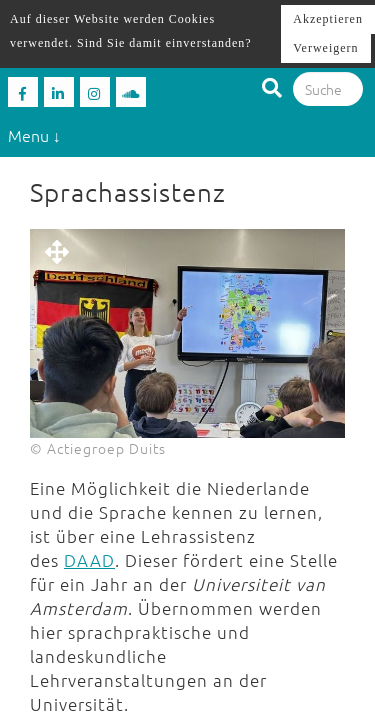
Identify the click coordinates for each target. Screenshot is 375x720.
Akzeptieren (328, 19)
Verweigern (325, 48)
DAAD (89, 560)
